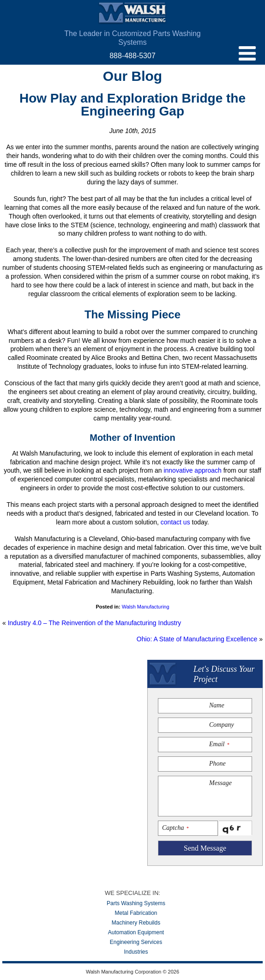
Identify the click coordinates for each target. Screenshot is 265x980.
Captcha (175, 828)
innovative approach (192, 470)
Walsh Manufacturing (132, 13)
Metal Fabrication (136, 913)
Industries (136, 952)
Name (217, 705)
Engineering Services (136, 942)
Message (220, 783)
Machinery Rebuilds (136, 923)
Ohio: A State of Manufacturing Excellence (197, 639)
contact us (175, 522)
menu (247, 53)
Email (219, 744)
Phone (217, 764)
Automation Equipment (136, 932)
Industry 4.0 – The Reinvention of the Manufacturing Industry (95, 623)
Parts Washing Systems (136, 903)
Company (222, 725)
